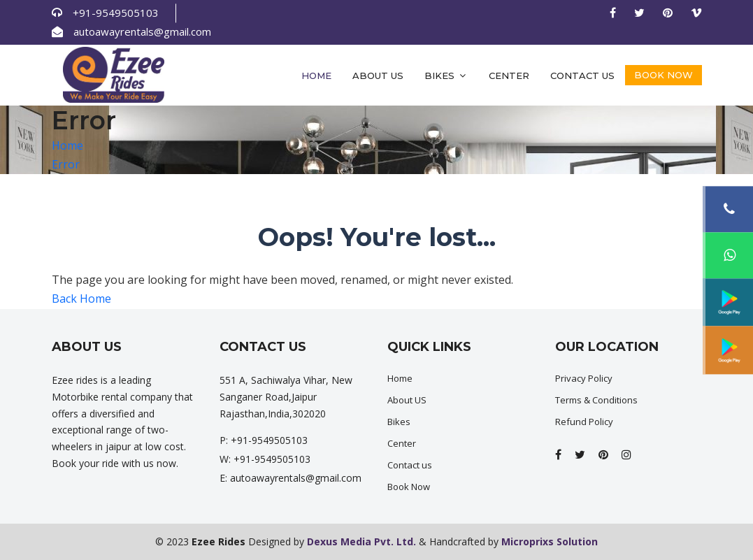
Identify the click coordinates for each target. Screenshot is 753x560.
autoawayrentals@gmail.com (142, 31)
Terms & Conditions (596, 400)
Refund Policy (584, 422)
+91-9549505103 (116, 13)
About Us (378, 76)
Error (66, 164)
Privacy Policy (584, 378)
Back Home (81, 299)
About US (407, 400)
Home (316, 76)
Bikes (446, 76)
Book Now (664, 75)
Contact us (582, 76)
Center (509, 76)
